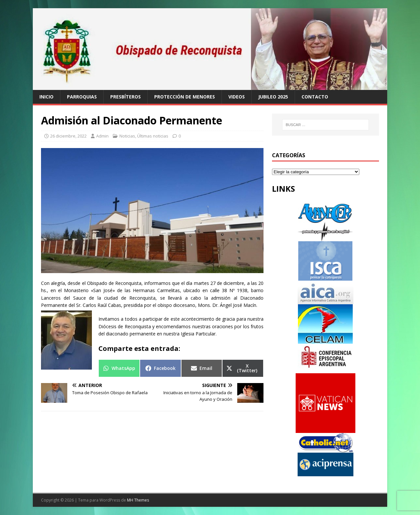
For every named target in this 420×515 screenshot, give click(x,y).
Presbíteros (126, 97)
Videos (237, 97)
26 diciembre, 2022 (68, 136)
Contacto (315, 97)
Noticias (127, 136)
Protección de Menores (185, 97)
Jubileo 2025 (273, 97)
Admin (102, 136)
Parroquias (82, 97)
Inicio (46, 97)
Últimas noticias (153, 136)
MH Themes (138, 500)
